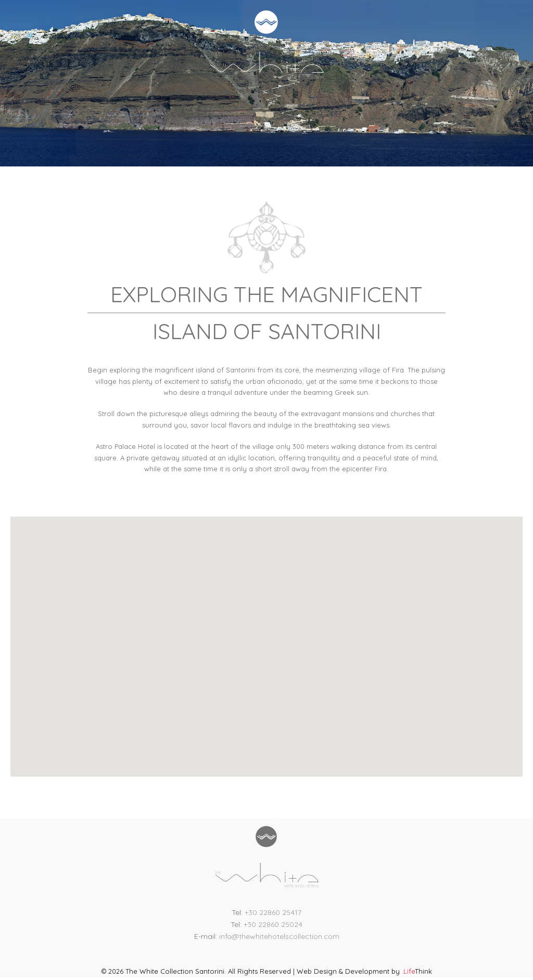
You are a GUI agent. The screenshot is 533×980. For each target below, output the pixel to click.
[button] (266, 634)
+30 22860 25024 (273, 924)
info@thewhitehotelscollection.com (279, 936)
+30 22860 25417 (273, 912)
